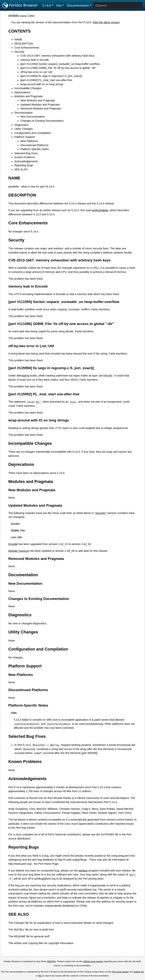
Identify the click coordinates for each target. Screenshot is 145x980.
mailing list (139, 972)
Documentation (24, 113)
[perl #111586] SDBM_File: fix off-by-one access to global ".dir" (58, 68)
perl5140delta (100, 210)
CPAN (31, 16)
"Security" (100, 513)
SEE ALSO (21, 169)
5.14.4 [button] (47, 5)
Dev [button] (59, 5)
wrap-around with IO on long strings (42, 84)
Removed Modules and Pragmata (41, 109)
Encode (13, 544)
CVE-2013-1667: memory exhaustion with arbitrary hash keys (57, 56)
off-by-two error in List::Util (36, 72)
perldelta (13, 15)
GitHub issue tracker (93, 961)
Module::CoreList (19, 551)
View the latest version (106, 22)
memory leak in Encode (35, 60)
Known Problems (25, 157)
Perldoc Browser (20, 5)
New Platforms (29, 141)
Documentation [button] (78, 5)
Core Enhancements (27, 48)
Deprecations (22, 92)
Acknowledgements (26, 161)
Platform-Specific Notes (35, 149)
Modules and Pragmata (28, 96)
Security (19, 52)
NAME (18, 39)
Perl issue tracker (120, 972)
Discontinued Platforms (34, 145)
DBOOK (51, 961)
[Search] (118, 5)
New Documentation (33, 117)
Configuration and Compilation (33, 133)
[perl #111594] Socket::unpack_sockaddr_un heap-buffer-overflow (60, 64)
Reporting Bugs (24, 165)
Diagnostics (21, 125)
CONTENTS (20, 31)
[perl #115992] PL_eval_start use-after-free (46, 80)
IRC (40, 976)
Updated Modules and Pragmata (40, 105)
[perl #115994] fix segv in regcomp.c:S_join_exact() (51, 76)
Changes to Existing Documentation (42, 121)
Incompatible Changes (28, 88)
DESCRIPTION (24, 44)
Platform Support (25, 137)
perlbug (83, 871)
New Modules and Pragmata (38, 100)
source (24, 16)
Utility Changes (24, 129)
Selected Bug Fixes (26, 153)
